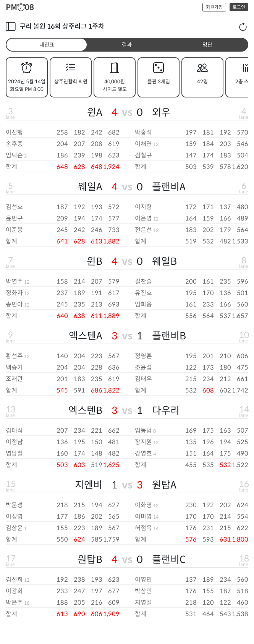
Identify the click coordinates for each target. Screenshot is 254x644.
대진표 (47, 45)
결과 (127, 45)
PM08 (20, 7)
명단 (207, 45)
